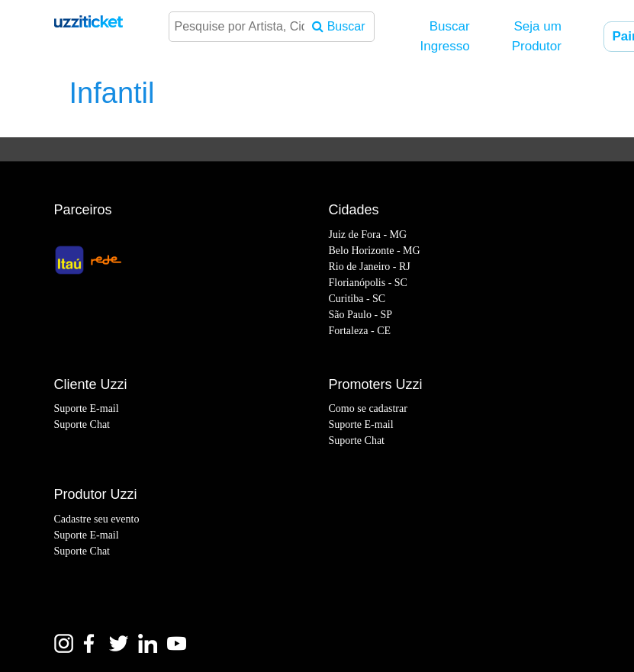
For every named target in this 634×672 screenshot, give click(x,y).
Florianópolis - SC (368, 283)
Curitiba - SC (357, 299)
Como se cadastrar (368, 408)
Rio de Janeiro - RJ (370, 267)
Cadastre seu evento (97, 519)
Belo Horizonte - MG (375, 251)
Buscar (338, 26)
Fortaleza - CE (360, 331)
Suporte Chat (82, 424)
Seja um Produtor (537, 36)
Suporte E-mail (87, 408)
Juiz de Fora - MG (368, 235)
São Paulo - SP (361, 315)
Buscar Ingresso (445, 36)
